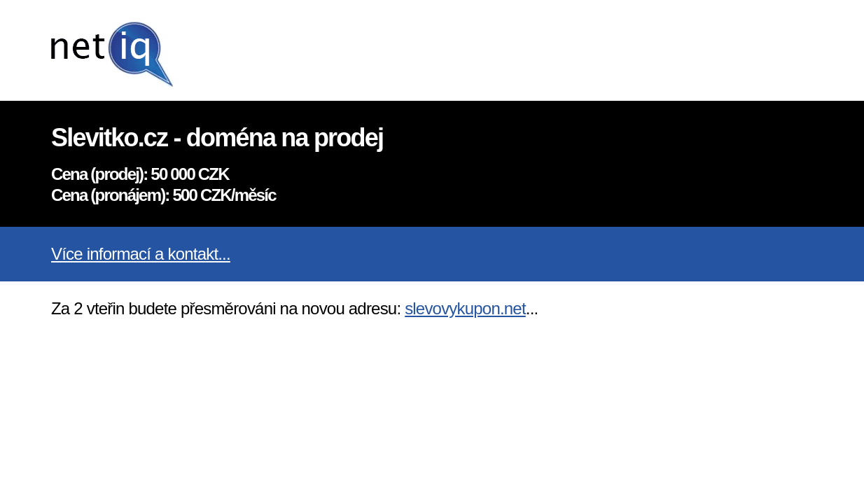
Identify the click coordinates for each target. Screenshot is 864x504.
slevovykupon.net (465, 308)
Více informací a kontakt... (141, 254)
